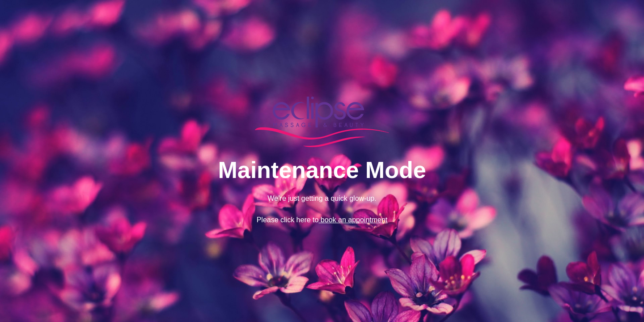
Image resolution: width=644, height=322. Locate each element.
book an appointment (353, 220)
